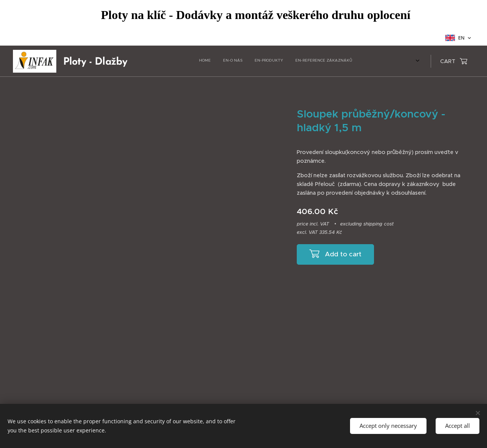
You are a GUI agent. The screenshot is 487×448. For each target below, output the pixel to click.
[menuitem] (273, 61)
